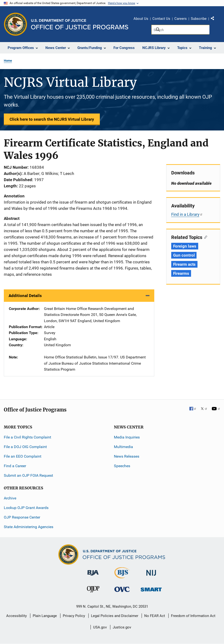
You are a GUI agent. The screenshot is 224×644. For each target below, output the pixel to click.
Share (214, 19)
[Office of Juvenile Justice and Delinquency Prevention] (93, 590)
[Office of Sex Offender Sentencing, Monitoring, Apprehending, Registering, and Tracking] (151, 588)
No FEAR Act (155, 616)
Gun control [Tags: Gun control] (184, 255)
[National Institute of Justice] (151, 571)
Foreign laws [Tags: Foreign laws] (185, 246)
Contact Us (161, 19)
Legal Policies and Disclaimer (115, 616)
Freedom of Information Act (193, 616)
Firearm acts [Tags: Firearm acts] (184, 264)
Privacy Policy (74, 616)
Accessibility (16, 616)
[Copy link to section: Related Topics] (205, 237)
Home (8, 61)
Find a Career (15, 466)
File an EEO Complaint (23, 456)
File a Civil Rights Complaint (27, 437)
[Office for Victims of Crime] (122, 589)
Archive (10, 498)
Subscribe (199, 19)
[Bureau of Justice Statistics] (122, 576)
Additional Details (25, 296)
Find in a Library (187, 214)
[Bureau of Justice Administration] (93, 571)
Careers (181, 19)
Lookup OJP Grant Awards (26, 508)
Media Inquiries (127, 437)
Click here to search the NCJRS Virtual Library (52, 119)
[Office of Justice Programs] (16, 24)
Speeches (122, 466)
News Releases (127, 456)
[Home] (80, 24)
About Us (141, 19)
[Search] (180, 30)
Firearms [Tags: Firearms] (181, 273)
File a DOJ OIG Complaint (25, 447)
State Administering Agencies (29, 527)
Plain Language (45, 616)
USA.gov (100, 627)
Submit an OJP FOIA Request (28, 475)
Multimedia (123, 447)
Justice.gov (122, 627)
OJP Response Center (22, 517)
